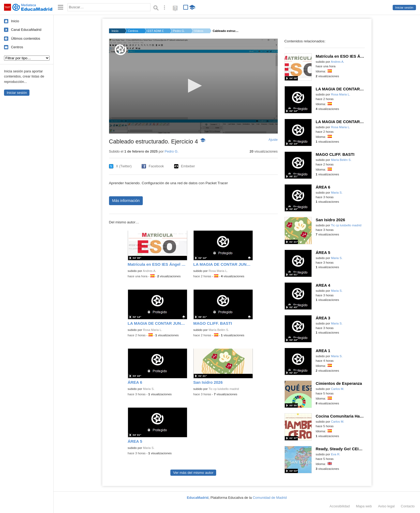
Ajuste (273, 140)
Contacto (408, 506)
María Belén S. (219, 330)
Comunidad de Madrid (270, 498)
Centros (17, 47)
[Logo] (121, 50)
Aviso (386, 506)
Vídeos (199, 31)
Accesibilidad (340, 506)
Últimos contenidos (26, 38)
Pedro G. (179, 31)
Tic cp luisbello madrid (224, 389)
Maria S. (149, 389)
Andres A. (149, 271)
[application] (193, 86)
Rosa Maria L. (218, 271)
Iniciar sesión (404, 8)
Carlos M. (338, 389)
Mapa (364, 506)
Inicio (15, 21)
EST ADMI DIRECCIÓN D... (156, 31)
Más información (126, 201)
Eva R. (336, 454)
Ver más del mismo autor (193, 473)
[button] (193, 86)
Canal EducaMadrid (26, 30)
